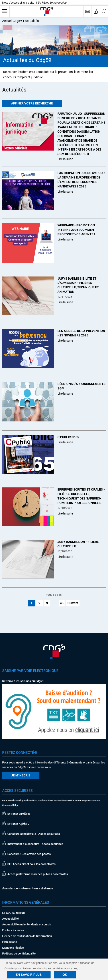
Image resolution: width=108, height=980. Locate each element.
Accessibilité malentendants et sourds (27, 924)
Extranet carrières (19, 814)
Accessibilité (10, 919)
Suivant (73, 603)
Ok (65, 975)
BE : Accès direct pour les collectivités (32, 864)
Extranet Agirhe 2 (18, 824)
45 (62, 603)
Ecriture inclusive (13, 930)
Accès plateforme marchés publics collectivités (38, 874)
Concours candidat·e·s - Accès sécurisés (34, 834)
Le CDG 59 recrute (14, 913)
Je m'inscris (21, 775)
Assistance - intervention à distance (28, 888)
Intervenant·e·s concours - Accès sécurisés (35, 844)
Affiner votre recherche (32, 103)
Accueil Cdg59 (12, 21)
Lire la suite (65, 159)
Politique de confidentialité (19, 953)
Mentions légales (13, 948)
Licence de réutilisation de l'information (27, 936)
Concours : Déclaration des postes (29, 854)
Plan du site (10, 942)
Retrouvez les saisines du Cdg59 (23, 681)
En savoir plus (58, 3)
